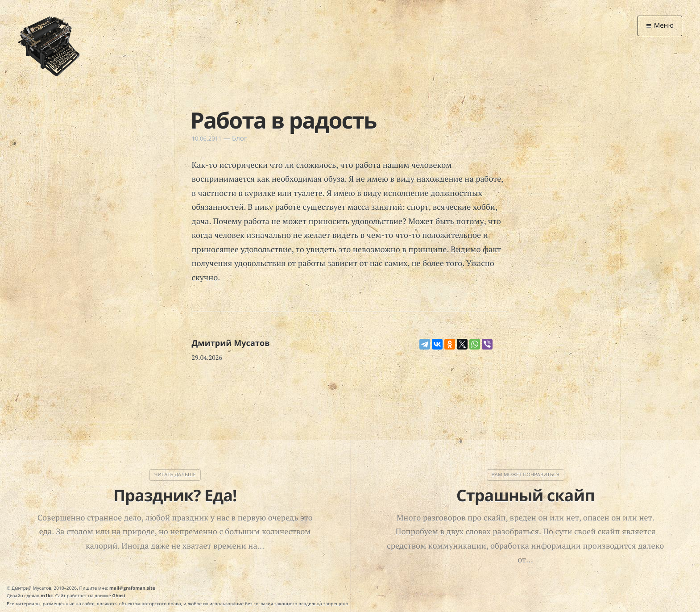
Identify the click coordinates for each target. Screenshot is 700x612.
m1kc (47, 595)
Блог (240, 138)
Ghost (119, 595)
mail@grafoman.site (132, 588)
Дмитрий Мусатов (231, 343)
